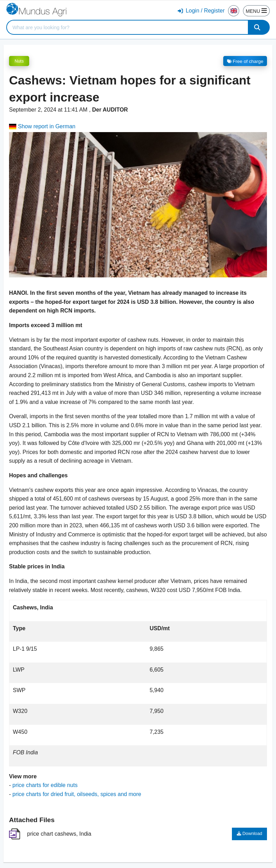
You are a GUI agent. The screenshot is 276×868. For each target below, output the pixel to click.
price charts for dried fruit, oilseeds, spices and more (77, 794)
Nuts (19, 61)
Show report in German (42, 126)
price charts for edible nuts (45, 785)
